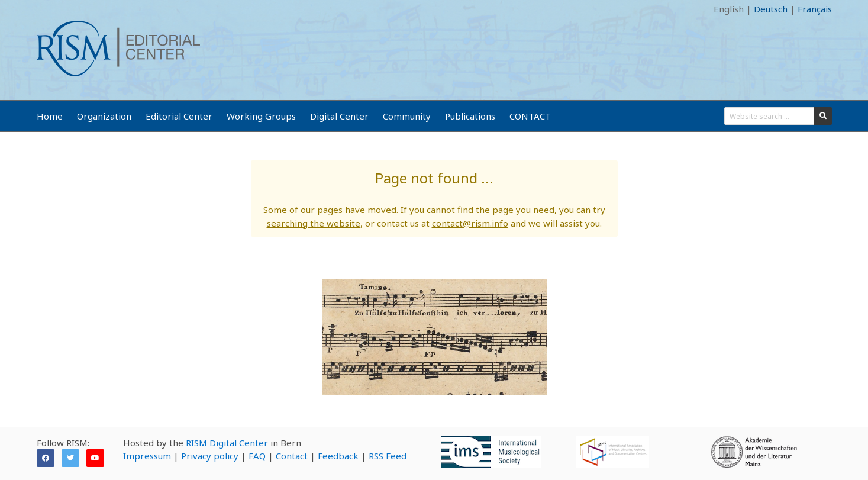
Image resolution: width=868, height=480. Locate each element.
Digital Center (339, 116)
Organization (104, 116)
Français (815, 9)
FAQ (257, 456)
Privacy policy (210, 456)
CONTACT (530, 116)
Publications (470, 116)
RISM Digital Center (227, 443)
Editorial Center (179, 116)
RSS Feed (388, 456)
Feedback (338, 456)
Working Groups (261, 116)
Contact (292, 456)
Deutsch (771, 9)
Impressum (147, 456)
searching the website (314, 223)
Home (50, 116)
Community (407, 116)
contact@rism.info (470, 223)
